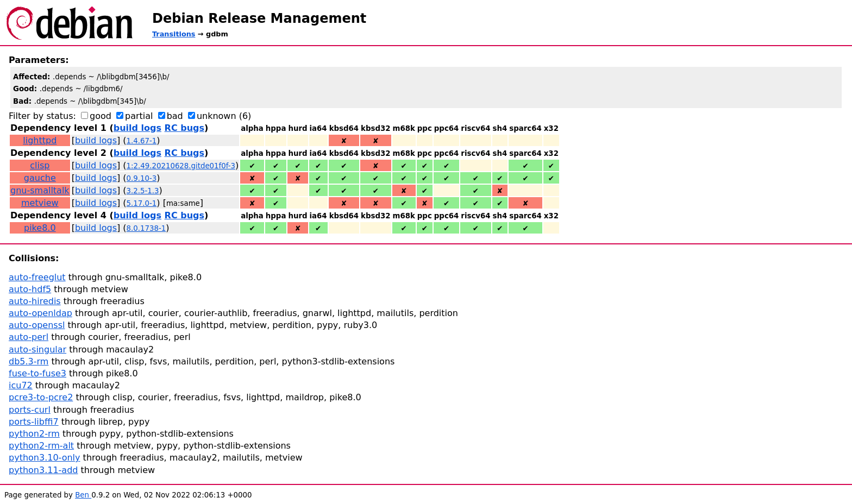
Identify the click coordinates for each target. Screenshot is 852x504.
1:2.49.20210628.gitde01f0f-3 (181, 166)
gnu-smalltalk (40, 190)
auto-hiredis (35, 301)
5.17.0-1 (142, 203)
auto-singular (37, 349)
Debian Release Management (259, 18)
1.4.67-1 (142, 141)
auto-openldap (40, 313)
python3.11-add (43, 470)
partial (139, 116)
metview (40, 203)
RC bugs (184, 128)
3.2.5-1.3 (143, 191)
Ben (83, 495)
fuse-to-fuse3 (37, 373)
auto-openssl (37, 325)
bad (175, 116)
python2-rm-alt (41, 446)
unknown (217, 116)
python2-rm (34, 434)
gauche (40, 178)
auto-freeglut (37, 277)
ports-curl (30, 410)
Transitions (174, 34)
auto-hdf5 (30, 289)
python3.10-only (45, 458)
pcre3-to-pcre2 (41, 397)
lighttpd (40, 140)
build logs (137, 128)
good (101, 116)
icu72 (21, 385)
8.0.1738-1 (146, 228)
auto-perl (29, 337)
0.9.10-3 (142, 178)
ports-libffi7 (34, 422)
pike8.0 (40, 228)
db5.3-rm (29, 361)
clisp (40, 165)
